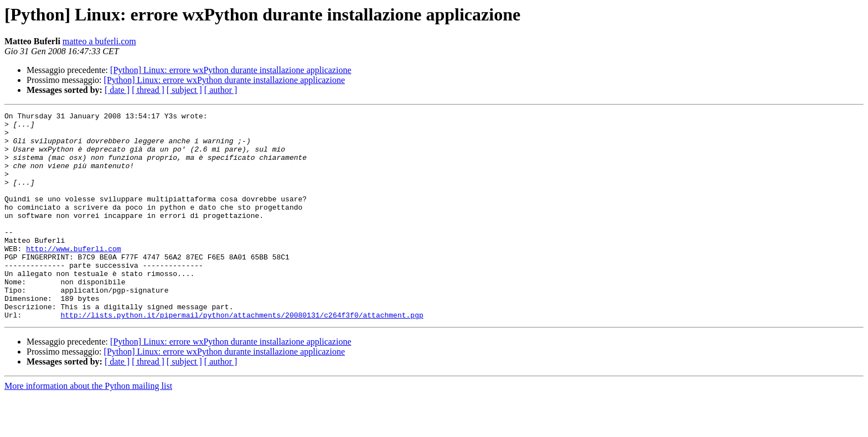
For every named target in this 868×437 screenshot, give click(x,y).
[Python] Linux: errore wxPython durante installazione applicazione (231, 70)
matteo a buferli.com (99, 41)
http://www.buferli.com (74, 277)
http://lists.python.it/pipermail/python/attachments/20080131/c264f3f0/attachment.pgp (242, 356)
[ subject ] (184, 90)
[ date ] (117, 90)
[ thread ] (148, 90)
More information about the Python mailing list (88, 427)
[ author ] (221, 90)
